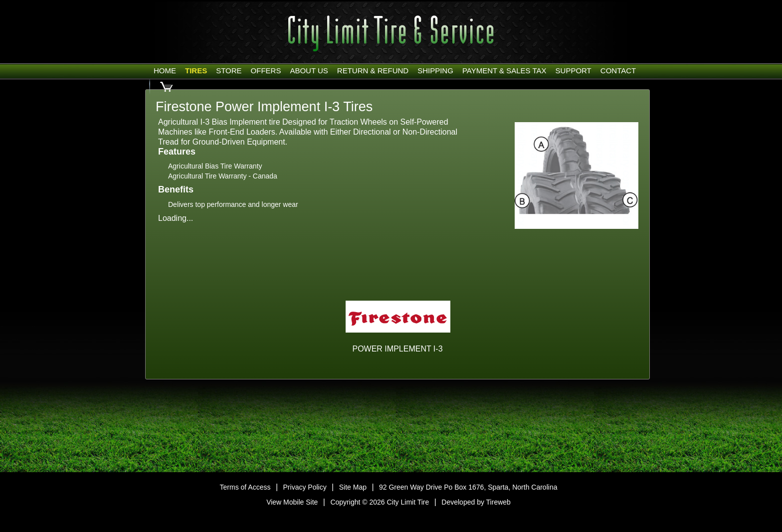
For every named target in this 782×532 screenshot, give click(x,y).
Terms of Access (245, 487)
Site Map (353, 487)
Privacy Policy (305, 487)
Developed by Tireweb (476, 502)
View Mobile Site (292, 502)
